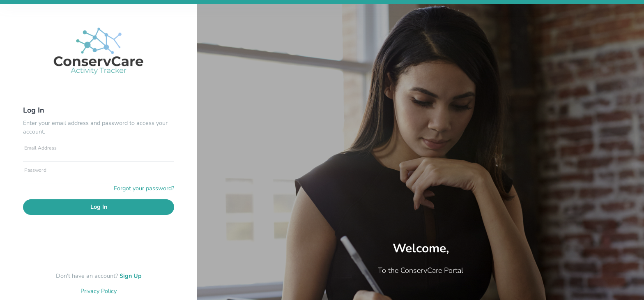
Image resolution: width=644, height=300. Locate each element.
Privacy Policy (99, 291)
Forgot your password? (144, 188)
